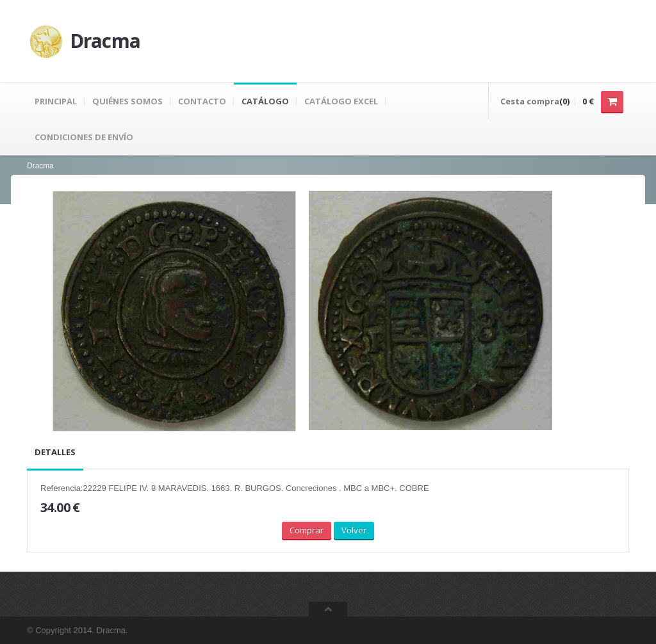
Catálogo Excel (341, 101)
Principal (56, 101)
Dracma (40, 166)
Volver (354, 530)
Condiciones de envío (84, 137)
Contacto (202, 101)
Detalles (55, 452)
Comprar (307, 530)
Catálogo (265, 101)
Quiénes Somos (127, 101)
